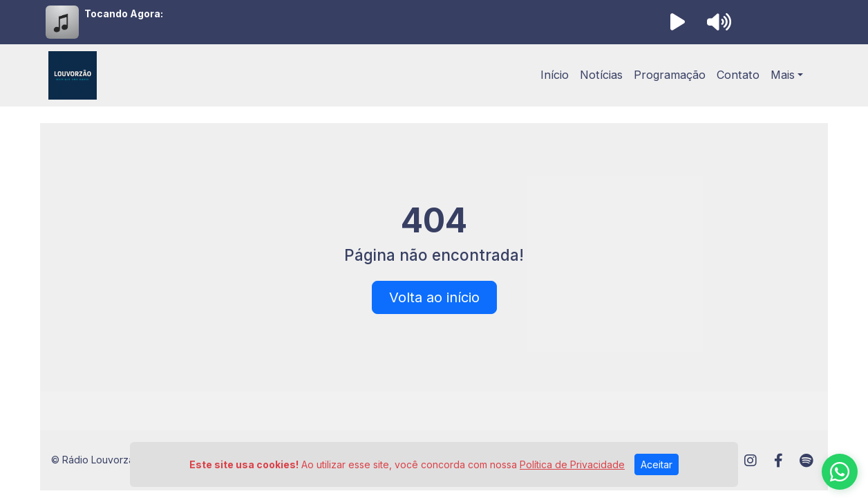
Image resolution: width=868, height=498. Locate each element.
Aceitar (657, 464)
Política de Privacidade (572, 464)
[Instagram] (751, 461)
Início (555, 75)
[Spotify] (806, 461)
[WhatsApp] (840, 472)
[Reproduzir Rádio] (677, 22)
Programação (670, 75)
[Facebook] (779, 461)
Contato (738, 75)
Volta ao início (434, 297)
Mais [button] (783, 75)
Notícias (601, 75)
